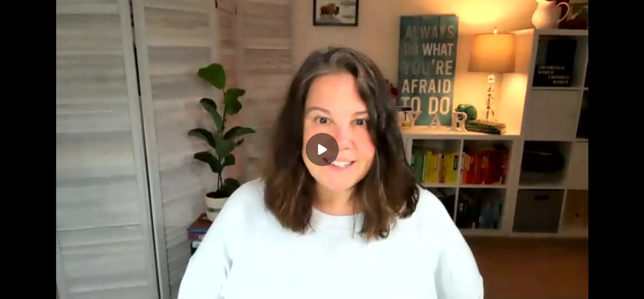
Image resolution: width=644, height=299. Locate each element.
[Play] (322, 149)
